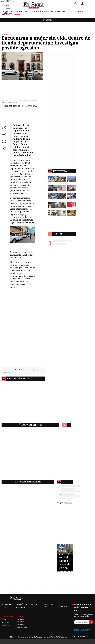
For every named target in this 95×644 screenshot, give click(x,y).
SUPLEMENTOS (7, 604)
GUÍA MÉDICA (21, 604)
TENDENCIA (60, 171)
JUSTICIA (12, 11)
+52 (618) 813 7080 (78, 637)
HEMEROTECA (80, 11)
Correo (4, 143)
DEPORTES (53, 11)
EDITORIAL (45, 11)
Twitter (4, 136)
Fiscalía (14, 370)
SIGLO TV (65, 11)
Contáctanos (6, 625)
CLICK (59, 11)
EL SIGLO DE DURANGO (11, 106)
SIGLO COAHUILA (63, 605)
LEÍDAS (58, 234)
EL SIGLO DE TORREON (49, 605)
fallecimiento (24, 370)
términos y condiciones (81, 631)
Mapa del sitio (22, 627)
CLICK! (4, 607)
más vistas (69, 503)
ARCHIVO (71, 11)
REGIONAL (19, 11)
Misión (4, 619)
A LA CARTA (21, 607)
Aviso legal (21, 624)
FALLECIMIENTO (6, 34)
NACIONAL (26, 11)
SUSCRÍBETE (16, 15)
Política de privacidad (21, 620)
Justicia (48, 20)
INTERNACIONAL (36, 11)
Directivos (5, 622)
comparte (4, 150)
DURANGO (5, 11)
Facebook (4, 129)
